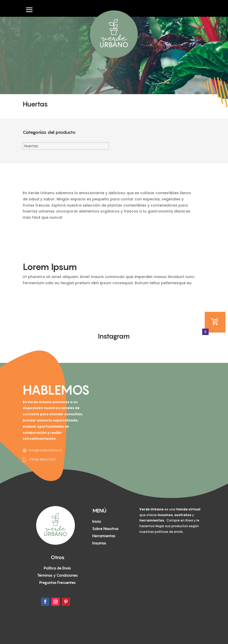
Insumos (99, 543)
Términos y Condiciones (57, 575)
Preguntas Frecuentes (57, 582)
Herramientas (104, 536)
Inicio (97, 521)
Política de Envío (57, 568)
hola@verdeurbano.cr (45, 450)
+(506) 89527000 (42, 459)
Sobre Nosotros (105, 529)
